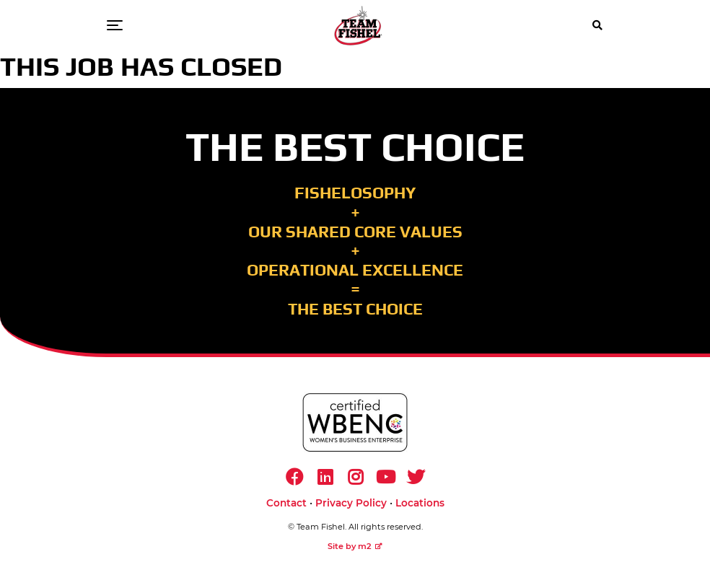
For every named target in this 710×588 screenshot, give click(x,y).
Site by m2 (355, 546)
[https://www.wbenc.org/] (355, 422)
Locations (420, 503)
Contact (286, 503)
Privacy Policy (351, 503)
